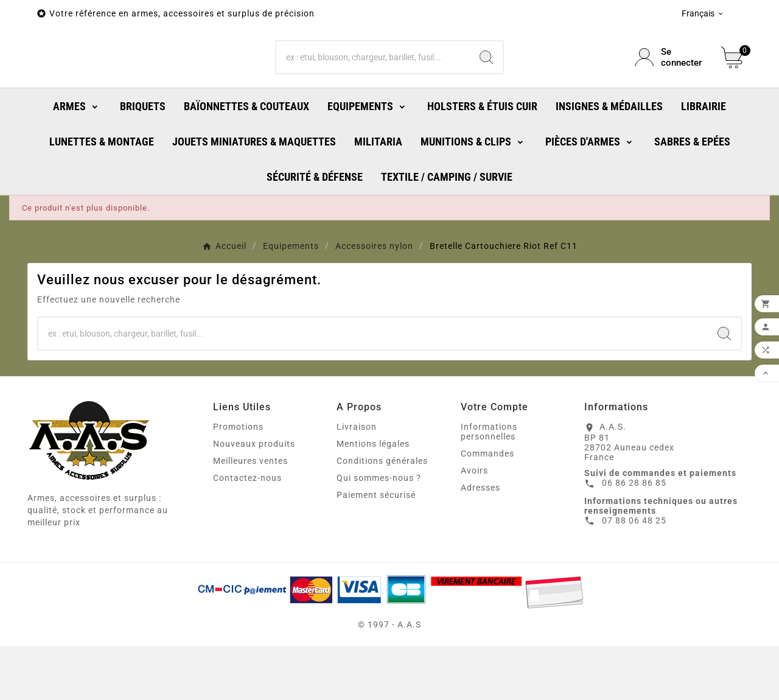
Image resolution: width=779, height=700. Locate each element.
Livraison (357, 481)
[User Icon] (671, 85)
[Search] (486, 85)
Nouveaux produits (254, 498)
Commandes (487, 508)
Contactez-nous (247, 532)
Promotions (238, 481)
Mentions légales (373, 498)
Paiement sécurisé (376, 549)
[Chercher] (373, 85)
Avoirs (474, 525)
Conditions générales (382, 515)
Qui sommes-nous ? (379, 532)
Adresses (480, 542)
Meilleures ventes (250, 515)
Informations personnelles (489, 486)
